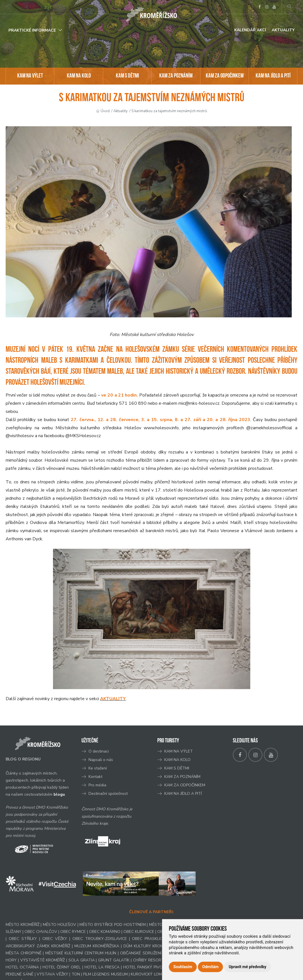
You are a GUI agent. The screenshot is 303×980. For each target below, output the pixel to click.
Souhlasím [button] (183, 967)
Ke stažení (98, 768)
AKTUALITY (113, 699)
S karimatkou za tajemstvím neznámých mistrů (169, 111)
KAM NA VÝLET (30, 76)
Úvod (105, 111)
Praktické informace (32, 30)
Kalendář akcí (250, 30)
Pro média (97, 785)
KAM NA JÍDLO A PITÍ (273, 76)
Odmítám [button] (211, 967)
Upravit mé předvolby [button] (247, 967)
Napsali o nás (101, 760)
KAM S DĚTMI (127, 76)
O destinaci (99, 751)
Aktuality (283, 30)
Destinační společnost (108, 794)
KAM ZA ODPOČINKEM (225, 76)
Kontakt (96, 777)
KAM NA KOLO (79, 76)
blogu (59, 794)
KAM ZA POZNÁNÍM (176, 76)
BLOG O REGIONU (23, 759)
